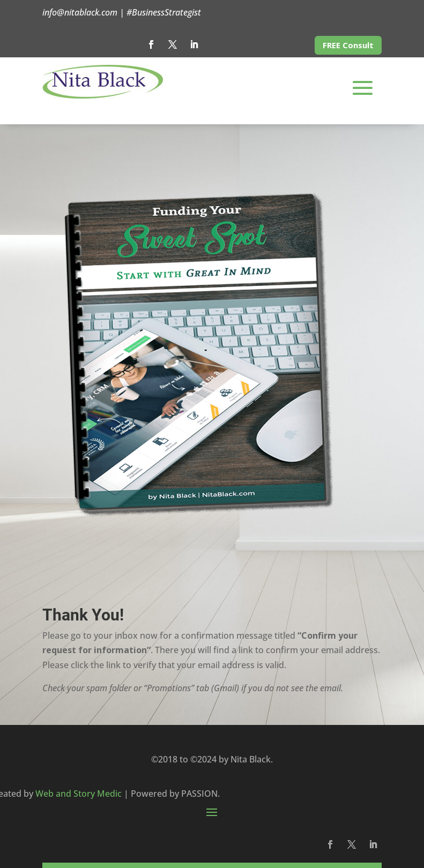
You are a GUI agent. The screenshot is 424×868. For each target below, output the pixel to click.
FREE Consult (348, 45)
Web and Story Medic (79, 794)
